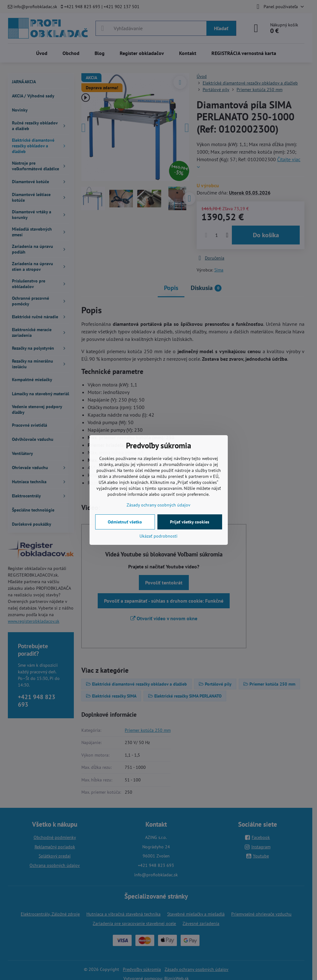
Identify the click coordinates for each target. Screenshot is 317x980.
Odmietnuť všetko (125, 522)
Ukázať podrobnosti (158, 536)
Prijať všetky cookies (190, 522)
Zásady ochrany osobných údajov (158, 505)
